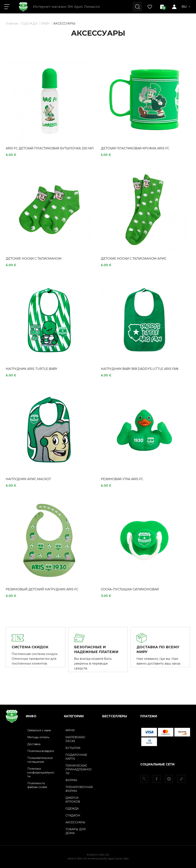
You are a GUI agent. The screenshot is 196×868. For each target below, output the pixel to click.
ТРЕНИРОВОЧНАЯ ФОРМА (79, 789)
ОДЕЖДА (30, 23)
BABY (45, 23)
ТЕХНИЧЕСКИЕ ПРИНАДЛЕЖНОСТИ (79, 769)
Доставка (34, 744)
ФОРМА (71, 780)
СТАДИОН (73, 815)
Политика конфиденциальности (41, 772)
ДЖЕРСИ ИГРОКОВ (73, 800)
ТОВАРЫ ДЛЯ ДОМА (76, 831)
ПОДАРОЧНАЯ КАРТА (76, 757)
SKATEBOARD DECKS (75, 739)
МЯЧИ (70, 730)
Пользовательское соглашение (40, 760)
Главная (12, 23)
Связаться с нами (39, 730)
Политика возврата (41, 751)
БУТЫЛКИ (73, 748)
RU (186, 7)
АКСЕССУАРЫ (64, 23)
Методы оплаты (38, 737)
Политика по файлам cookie (37, 785)
